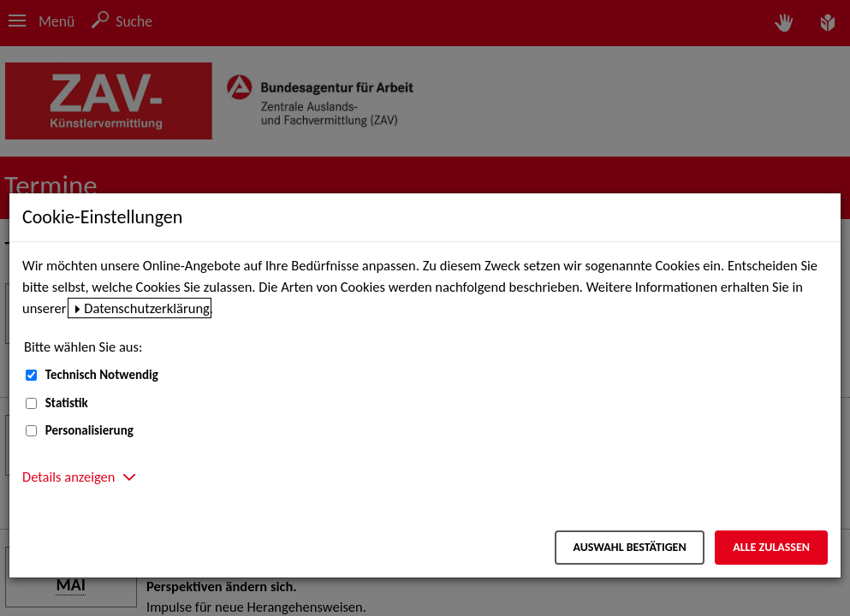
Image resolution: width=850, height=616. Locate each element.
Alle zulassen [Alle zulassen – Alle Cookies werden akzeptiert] (771, 547)
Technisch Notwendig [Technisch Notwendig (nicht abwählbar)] (102, 375)
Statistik (67, 403)
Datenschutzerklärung (147, 308)
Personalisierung (89, 430)
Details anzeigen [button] (68, 477)
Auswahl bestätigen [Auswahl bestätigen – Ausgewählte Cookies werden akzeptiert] (629, 547)
